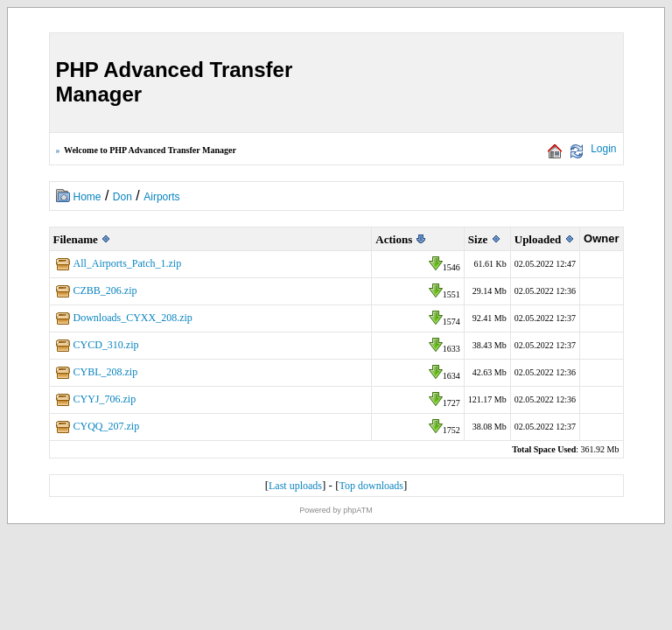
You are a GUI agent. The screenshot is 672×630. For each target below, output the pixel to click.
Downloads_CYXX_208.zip (133, 318)
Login (603, 149)
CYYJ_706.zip (105, 399)
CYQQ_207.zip (107, 426)
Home (87, 197)
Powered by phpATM (336, 510)
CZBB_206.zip (105, 290)
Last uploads (295, 486)
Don (122, 197)
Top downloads (372, 486)
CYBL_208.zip (106, 372)
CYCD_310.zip (106, 345)
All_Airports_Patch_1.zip (128, 263)
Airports (161, 197)
